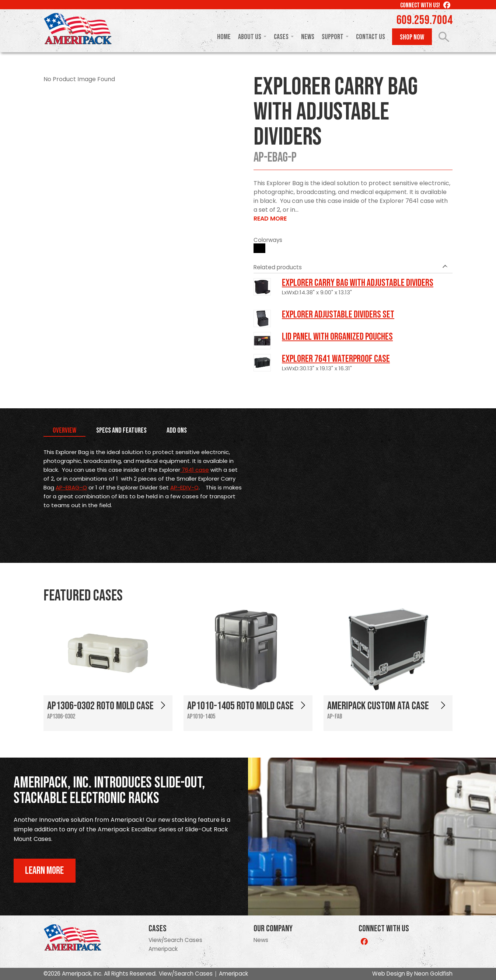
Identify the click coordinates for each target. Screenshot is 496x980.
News (308, 37)
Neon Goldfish (433, 974)
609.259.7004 (425, 20)
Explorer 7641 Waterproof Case (336, 359)
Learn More (44, 871)
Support (333, 37)
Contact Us (371, 37)
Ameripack (163, 949)
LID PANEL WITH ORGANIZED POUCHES (337, 337)
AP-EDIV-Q (184, 487)
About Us (250, 37)
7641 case (195, 470)
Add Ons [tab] (177, 430)
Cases (281, 37)
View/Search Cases (175, 940)
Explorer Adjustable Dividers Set (338, 315)
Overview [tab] (64, 430)
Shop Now (412, 37)
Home (224, 37)
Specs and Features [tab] (121, 430)
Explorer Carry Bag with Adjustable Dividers (358, 283)
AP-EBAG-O (71, 487)
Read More (270, 219)
